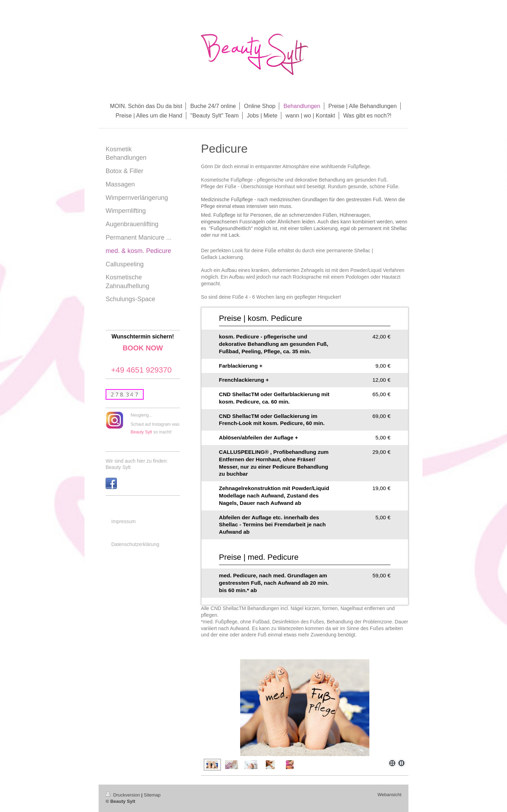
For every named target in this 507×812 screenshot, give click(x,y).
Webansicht (389, 795)
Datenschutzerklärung (135, 544)
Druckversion (123, 795)
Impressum (123, 521)
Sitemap (152, 795)
